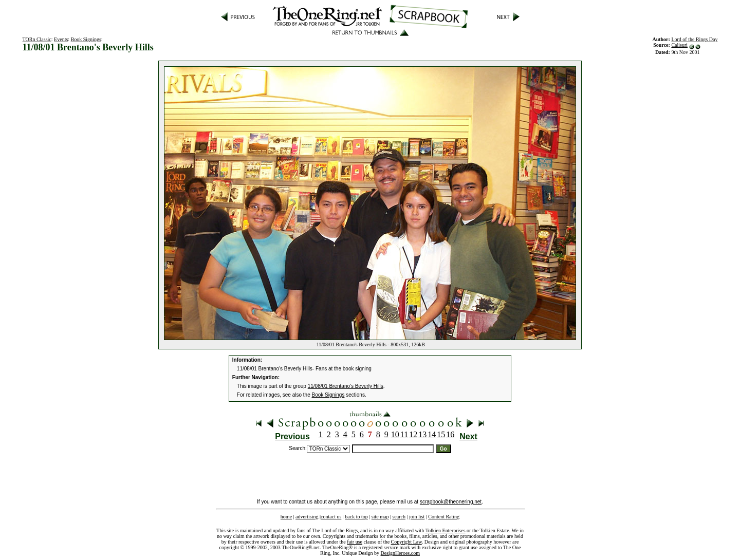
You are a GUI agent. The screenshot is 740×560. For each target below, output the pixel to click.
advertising (307, 517)
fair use (355, 542)
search (399, 517)
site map (380, 517)
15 (441, 434)
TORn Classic (37, 39)
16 (450, 434)
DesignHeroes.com (400, 553)
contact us (331, 517)
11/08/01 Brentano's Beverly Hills (346, 386)
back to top (356, 517)
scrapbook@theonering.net (451, 502)
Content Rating (444, 517)
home (286, 517)
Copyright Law (406, 542)
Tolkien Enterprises (446, 530)
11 (404, 434)
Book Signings (86, 39)
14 (432, 434)
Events (61, 39)
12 (413, 434)
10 (395, 434)
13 (422, 434)
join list (417, 517)
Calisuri (679, 45)
